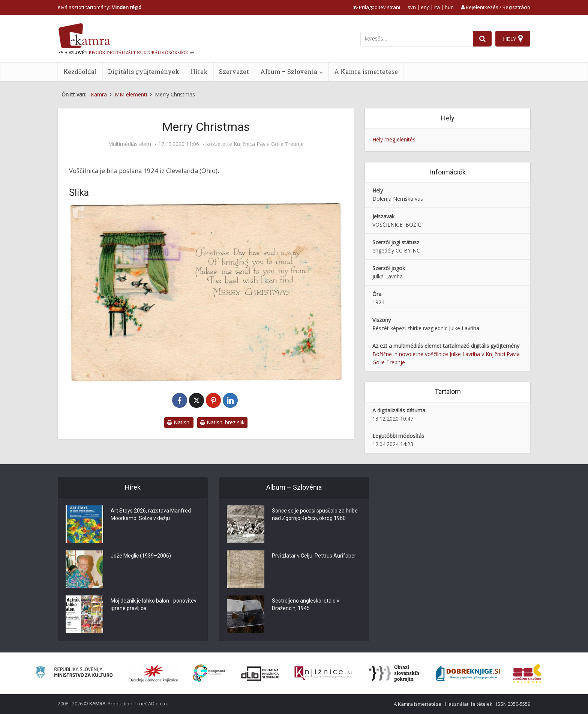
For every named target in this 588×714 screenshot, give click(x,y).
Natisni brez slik (222, 422)
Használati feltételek (469, 704)
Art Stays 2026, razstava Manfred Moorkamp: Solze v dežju (151, 515)
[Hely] (513, 39)
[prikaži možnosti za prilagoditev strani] (376, 7)
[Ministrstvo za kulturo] (74, 673)
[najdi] (482, 39)
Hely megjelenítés (394, 139)
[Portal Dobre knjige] (468, 673)
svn (412, 7)
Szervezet (234, 71)
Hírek (199, 71)
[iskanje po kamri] (417, 39)
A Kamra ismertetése (366, 71)
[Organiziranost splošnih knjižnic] (153, 673)
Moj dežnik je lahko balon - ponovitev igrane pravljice (154, 605)
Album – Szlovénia (289, 71)
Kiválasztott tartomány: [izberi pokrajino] (100, 7)
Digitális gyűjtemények (144, 71)
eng (425, 7)
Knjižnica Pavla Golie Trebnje (269, 144)
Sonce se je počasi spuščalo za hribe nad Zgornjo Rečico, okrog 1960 (315, 515)
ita (437, 7)
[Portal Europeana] (209, 673)
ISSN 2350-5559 (513, 704)
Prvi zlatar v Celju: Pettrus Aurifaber (314, 556)
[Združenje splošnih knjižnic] (527, 673)
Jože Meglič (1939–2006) (141, 556)
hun (449, 7)
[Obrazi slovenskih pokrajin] (394, 673)
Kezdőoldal (80, 71)
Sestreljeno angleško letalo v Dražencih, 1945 (306, 605)
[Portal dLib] (260, 673)
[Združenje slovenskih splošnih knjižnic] (323, 673)
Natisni (179, 422)
